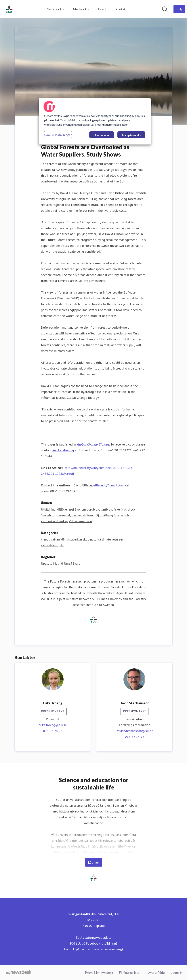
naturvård (97, 540)
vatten (55, 540)
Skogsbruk (48, 515)
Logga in (177, 973)
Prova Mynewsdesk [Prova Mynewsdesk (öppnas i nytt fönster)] (99, 973)
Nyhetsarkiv (55, 9)
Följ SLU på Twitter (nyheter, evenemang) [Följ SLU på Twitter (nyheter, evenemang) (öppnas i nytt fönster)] (93, 949)
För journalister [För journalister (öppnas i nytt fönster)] (130, 973)
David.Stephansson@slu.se (134, 731)
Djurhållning (104, 515)
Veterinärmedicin (80, 521)
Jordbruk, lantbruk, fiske (104, 510)
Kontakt (121, 9)
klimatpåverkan (71, 540)
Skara (77, 564)
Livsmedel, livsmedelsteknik (75, 515)
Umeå (68, 564)
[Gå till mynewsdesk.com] (19, 973)
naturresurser (114, 540)
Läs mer (94, 862)
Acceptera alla (131, 135)
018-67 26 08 (53, 731)
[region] (95, 121)
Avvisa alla (102, 135)
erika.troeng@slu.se (53, 725)
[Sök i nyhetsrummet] (165, 9)
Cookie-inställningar (58, 135)
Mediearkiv (81, 9)
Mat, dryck (128, 510)
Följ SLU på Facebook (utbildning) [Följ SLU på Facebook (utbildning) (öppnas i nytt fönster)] (93, 943)
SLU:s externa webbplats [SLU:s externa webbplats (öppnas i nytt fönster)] (94, 937)
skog (86, 540)
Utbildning (48, 510)
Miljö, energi (65, 510)
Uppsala (47, 564)
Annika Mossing (63, 450)
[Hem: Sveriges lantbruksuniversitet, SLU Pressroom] (9, 9)
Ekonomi (81, 510)
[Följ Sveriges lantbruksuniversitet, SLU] (179, 9)
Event (102, 9)
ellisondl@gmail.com (108, 485)
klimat (45, 540)
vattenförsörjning (53, 545)
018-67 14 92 (134, 737)
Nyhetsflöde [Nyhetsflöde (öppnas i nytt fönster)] (156, 973)
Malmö (58, 564)
